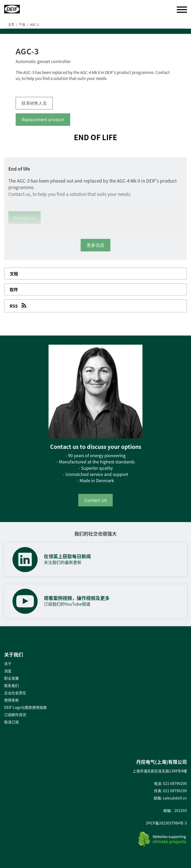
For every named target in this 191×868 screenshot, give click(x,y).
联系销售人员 (34, 103)
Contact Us (95, 500)
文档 (14, 274)
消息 (8, 671)
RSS (19, 305)
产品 (22, 24)
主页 (11, 24)
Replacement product (43, 120)
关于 (8, 664)
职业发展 (11, 678)
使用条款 (11, 700)
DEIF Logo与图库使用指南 (25, 707)
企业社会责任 (15, 693)
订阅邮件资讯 (15, 715)
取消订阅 (11, 722)
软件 (14, 289)
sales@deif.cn (175, 798)
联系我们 (11, 685)
